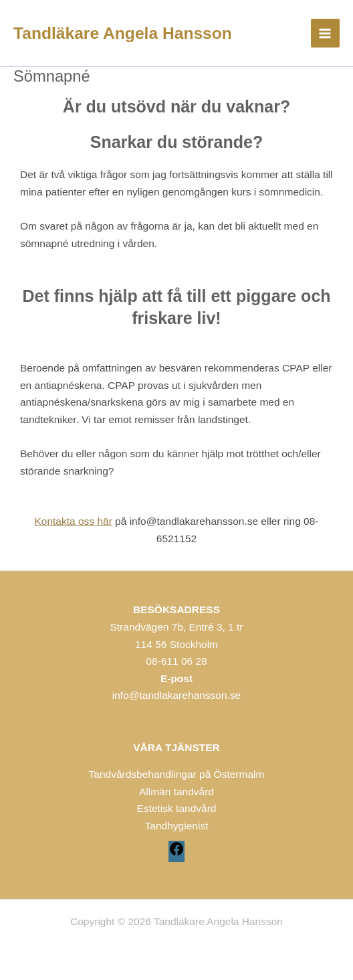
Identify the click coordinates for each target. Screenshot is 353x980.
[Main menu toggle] (325, 33)
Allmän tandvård (176, 792)
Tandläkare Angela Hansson (123, 33)
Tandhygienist (177, 826)
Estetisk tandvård (177, 808)
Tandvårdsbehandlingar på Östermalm (177, 774)
